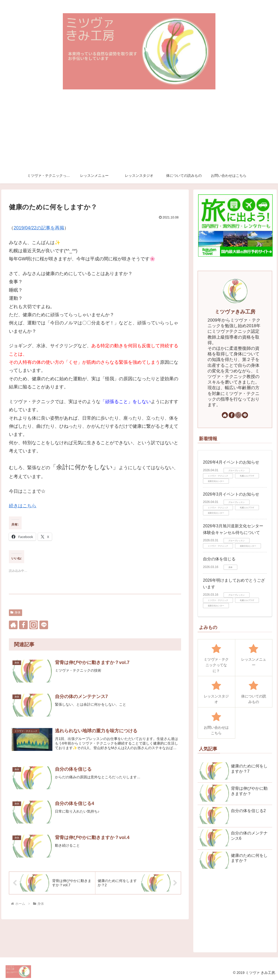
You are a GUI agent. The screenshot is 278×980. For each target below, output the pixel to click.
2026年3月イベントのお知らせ (231, 494)
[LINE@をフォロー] (44, 625)
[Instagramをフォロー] (34, 625)
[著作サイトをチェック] (13, 625)
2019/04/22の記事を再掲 (39, 228)
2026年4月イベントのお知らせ (231, 462)
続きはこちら (23, 506)
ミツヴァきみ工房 (235, 312)
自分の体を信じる (219, 559)
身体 (16, 612)
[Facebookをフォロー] (23, 625)
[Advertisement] (139, 130)
